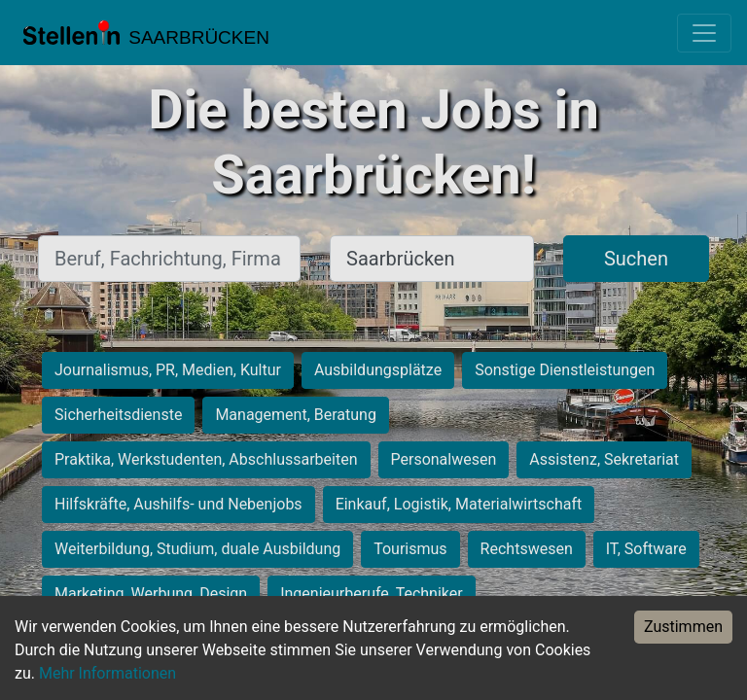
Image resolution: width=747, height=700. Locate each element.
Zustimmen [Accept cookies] (683, 627)
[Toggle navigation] (704, 33)
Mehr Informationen (107, 673)
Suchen (636, 259)
